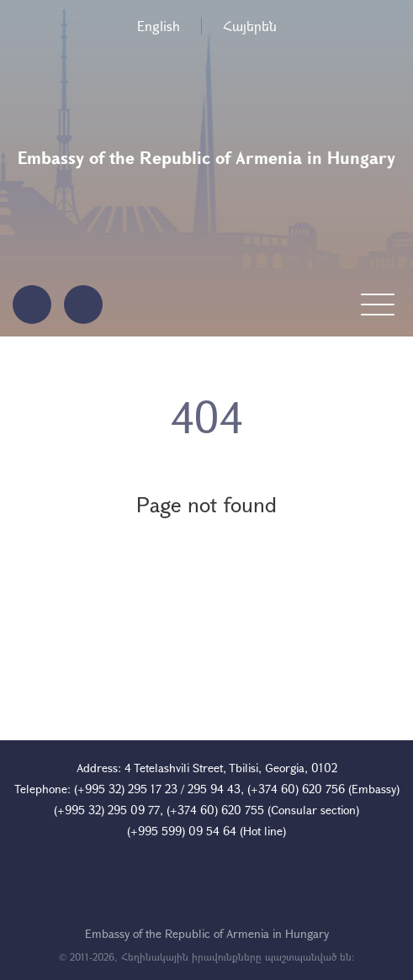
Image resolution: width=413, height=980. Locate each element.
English (159, 26)
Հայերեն (250, 26)
